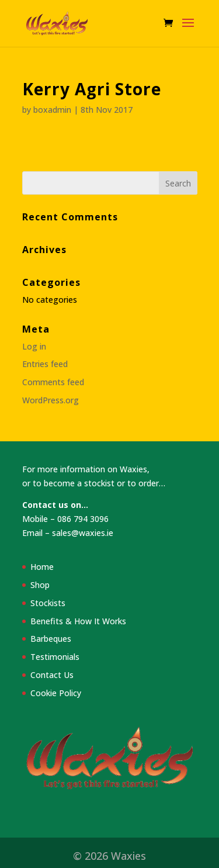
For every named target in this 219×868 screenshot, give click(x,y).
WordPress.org (51, 400)
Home (42, 567)
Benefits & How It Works (78, 621)
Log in (34, 346)
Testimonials (55, 657)
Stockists (48, 603)
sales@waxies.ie (83, 533)
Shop (40, 585)
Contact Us (52, 675)
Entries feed (45, 364)
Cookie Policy (56, 693)
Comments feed (53, 382)
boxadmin (52, 110)
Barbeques (51, 639)
